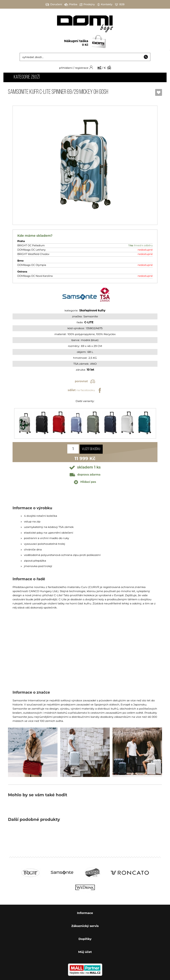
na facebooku (85, 390)
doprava (85, 475)
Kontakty (105, 4)
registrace (82, 68)
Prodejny (87, 4)
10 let (90, 370)
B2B (120, 4)
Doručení (54, 4)
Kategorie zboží (27, 77)
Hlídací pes (85, 482)
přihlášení (66, 68)
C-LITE (89, 322)
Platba (71, 4)
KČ (99, 68)
